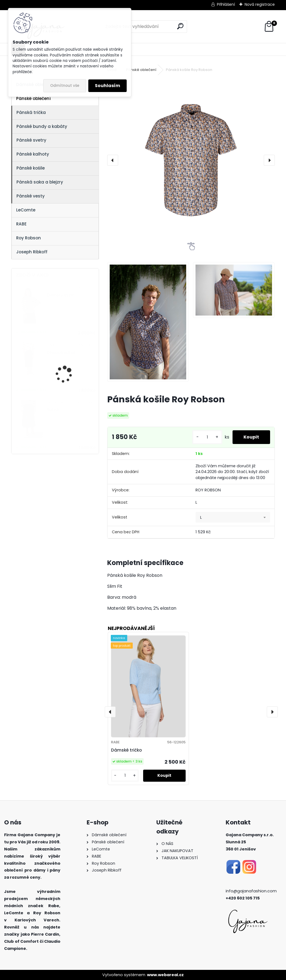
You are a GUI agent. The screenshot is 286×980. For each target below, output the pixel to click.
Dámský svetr (61, 295)
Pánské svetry (31, 140)
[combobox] (233, 517)
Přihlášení (226, 4)
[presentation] (113, 160)
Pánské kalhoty (33, 154)
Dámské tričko (126, 750)
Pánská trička (31, 112)
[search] (180, 26)
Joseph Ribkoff (32, 252)
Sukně (53, 410)
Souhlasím (107, 86)
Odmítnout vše (65, 86)
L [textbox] (201, 517)
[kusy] (207, 437)
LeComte (26, 210)
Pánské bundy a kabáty (42, 126)
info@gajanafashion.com (251, 891)
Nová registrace (260, 4)
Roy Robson (29, 238)
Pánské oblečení (33, 98)
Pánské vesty (31, 196)
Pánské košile (31, 168)
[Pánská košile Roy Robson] (191, 160)
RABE (21, 224)
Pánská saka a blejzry (40, 182)
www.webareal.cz (165, 975)
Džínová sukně (61, 353)
